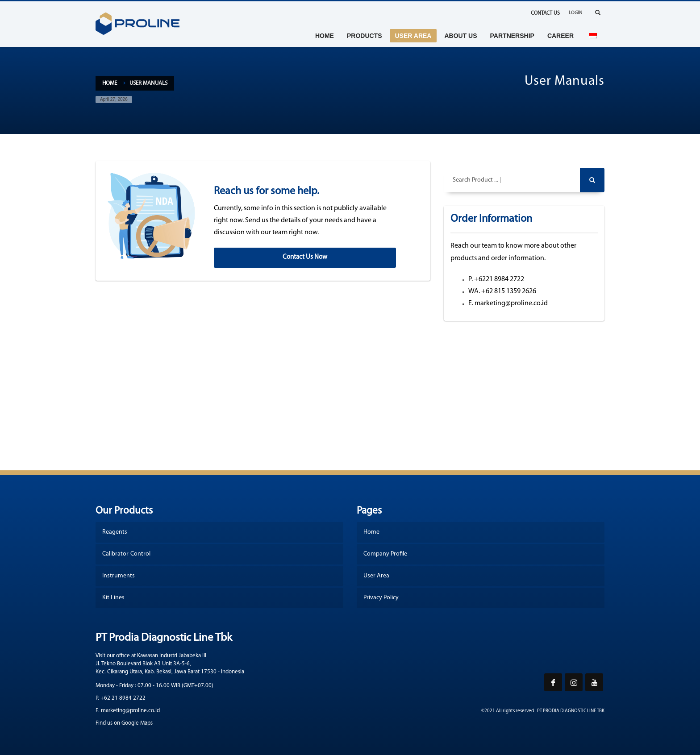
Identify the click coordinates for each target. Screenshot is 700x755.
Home (110, 83)
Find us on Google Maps (124, 723)
